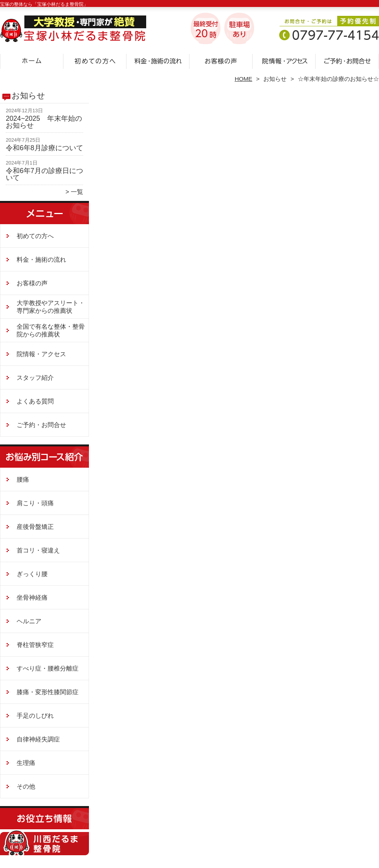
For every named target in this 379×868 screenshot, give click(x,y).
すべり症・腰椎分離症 (48, 668)
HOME (244, 79)
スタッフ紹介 (35, 378)
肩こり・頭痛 (35, 503)
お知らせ (275, 79)
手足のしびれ (35, 716)
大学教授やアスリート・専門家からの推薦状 (51, 307)
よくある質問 (35, 401)
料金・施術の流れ (158, 60)
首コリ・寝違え (38, 550)
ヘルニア (29, 621)
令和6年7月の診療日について (44, 174)
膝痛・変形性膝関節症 (48, 692)
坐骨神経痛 (32, 598)
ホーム (32, 60)
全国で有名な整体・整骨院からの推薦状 (51, 330)
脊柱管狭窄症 (35, 645)
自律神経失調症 (38, 739)
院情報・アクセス (284, 60)
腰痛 (23, 479)
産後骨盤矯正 (35, 527)
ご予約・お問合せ (347, 60)
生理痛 (26, 763)
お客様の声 (221, 60)
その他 (26, 787)
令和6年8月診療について (44, 148)
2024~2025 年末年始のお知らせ (44, 122)
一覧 (77, 192)
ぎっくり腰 (32, 574)
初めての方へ (95, 60)
